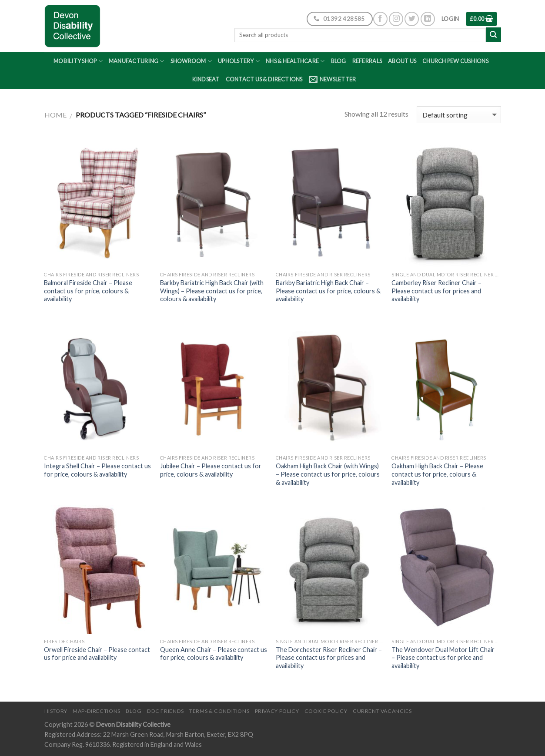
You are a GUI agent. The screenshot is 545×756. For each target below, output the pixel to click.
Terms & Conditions (219, 711)
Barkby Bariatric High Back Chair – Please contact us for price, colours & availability (328, 291)
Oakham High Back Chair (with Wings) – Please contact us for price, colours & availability (328, 474)
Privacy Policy (277, 711)
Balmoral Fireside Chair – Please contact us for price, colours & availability (88, 291)
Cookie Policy (326, 711)
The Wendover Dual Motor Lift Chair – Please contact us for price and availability (443, 658)
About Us (402, 61)
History (56, 711)
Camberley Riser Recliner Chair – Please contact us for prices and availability (436, 291)
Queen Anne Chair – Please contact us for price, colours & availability (214, 654)
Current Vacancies (382, 711)
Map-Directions (97, 711)
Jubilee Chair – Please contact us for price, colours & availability (211, 470)
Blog (339, 61)
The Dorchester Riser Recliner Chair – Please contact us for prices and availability (329, 658)
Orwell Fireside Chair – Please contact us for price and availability (97, 654)
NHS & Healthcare (295, 61)
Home (55, 115)
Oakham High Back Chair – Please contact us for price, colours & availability (437, 474)
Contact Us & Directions (264, 79)
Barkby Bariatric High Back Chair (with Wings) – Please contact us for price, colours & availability (212, 291)
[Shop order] (459, 115)
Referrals (367, 61)
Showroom (191, 61)
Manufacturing (137, 61)
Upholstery (239, 61)
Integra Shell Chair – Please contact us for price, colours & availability (97, 470)
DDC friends (166, 711)
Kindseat (206, 79)
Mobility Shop (78, 61)
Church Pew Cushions (455, 61)
